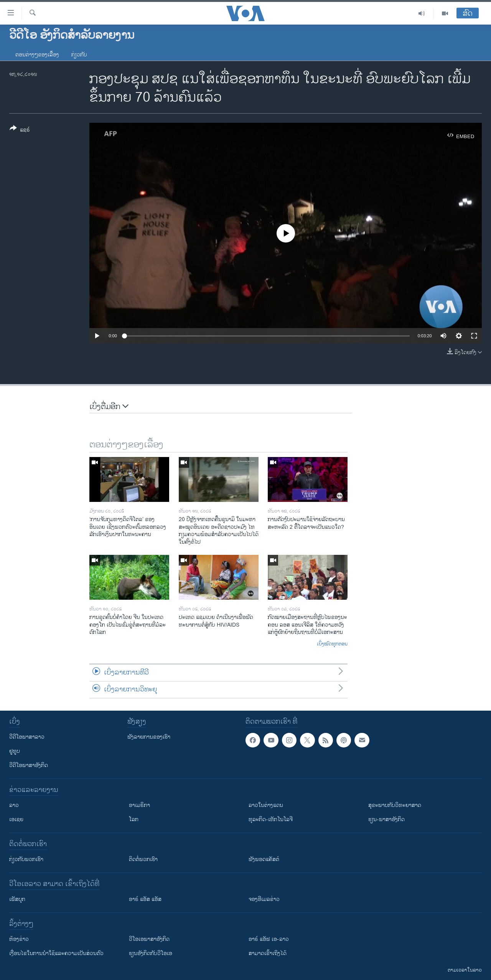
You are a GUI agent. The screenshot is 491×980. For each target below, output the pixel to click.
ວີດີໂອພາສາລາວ (27, 737)
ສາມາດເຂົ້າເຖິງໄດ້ (268, 953)
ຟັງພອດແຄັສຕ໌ (264, 859)
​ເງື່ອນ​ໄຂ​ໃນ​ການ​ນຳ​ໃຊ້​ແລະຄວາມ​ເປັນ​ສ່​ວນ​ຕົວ (56, 953)
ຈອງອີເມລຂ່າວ (264, 899)
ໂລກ (134, 819)
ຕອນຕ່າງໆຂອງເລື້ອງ (37, 55)
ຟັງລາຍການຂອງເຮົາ (149, 737)
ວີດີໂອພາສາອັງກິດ (29, 765)
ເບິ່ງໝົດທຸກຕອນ (332, 644)
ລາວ (14, 805)
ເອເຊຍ (16, 819)
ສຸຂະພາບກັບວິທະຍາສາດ (395, 805)
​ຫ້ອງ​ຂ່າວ (19, 939)
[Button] (20, 130)
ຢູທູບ (15, 751)
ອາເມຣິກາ (139, 805)
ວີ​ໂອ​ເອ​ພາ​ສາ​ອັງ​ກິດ (149, 939)
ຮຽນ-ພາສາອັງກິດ (386, 819)
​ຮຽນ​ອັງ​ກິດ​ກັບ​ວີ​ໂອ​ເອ (151, 953)
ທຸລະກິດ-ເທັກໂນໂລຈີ (271, 819)
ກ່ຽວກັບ (79, 55)
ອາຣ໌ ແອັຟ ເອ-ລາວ (269, 939)
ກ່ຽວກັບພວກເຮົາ (26, 859)
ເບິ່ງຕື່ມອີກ (109, 407)
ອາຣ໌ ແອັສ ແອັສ (145, 899)
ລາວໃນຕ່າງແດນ (266, 805)
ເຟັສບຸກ (17, 899)
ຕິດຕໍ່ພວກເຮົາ (143, 859)
